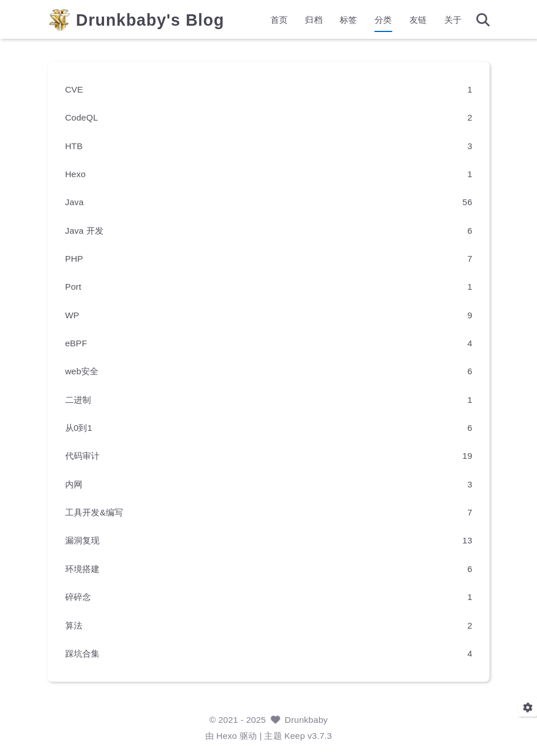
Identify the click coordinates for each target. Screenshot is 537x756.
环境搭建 (88, 568)
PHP (80, 258)
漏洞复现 (88, 540)
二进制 (84, 399)
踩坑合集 (88, 653)
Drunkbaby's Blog (156, 21)
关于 (446, 20)
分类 (377, 20)
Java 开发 (90, 230)
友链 (412, 20)
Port (79, 287)
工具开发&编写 (100, 512)
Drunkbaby (306, 720)
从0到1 (85, 427)
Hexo (81, 173)
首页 (273, 20)
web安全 (88, 371)
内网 (79, 484)
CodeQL (87, 117)
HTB (80, 145)
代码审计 (88, 456)
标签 (342, 20)
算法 (79, 625)
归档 (307, 20)
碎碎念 (84, 596)
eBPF (82, 343)
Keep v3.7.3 (308, 736)
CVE (80, 89)
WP (78, 315)
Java (80, 202)
